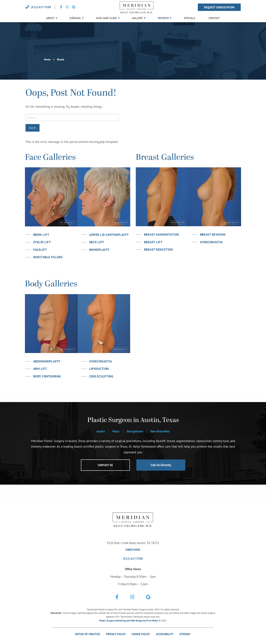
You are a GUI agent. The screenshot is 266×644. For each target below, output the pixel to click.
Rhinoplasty (99, 250)
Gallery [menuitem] (138, 18)
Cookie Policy (141, 634)
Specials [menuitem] (190, 18)
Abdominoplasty (47, 361)
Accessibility (165, 634)
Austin (101, 431)
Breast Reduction (158, 250)
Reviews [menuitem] (163, 18)
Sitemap (185, 634)
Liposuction (99, 369)
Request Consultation (219, 7)
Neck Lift (97, 242)
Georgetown (135, 431)
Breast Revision (213, 235)
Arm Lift (40, 369)
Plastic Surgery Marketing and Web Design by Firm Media (128, 621)
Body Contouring (47, 376)
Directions (133, 550)
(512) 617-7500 (41, 7)
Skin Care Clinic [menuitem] (107, 18)
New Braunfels (160, 431)
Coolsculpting (101, 376)
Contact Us (105, 465)
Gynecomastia (211, 242)
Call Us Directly (161, 465)
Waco (116, 431)
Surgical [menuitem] (75, 18)
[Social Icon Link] (61, 7)
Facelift (40, 250)
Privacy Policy (116, 634)
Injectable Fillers (48, 257)
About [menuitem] (50, 18)
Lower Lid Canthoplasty (109, 235)
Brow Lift (41, 235)
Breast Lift (153, 242)
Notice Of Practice (88, 634)
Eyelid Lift (42, 242)
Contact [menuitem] (214, 18)
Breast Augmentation (162, 235)
